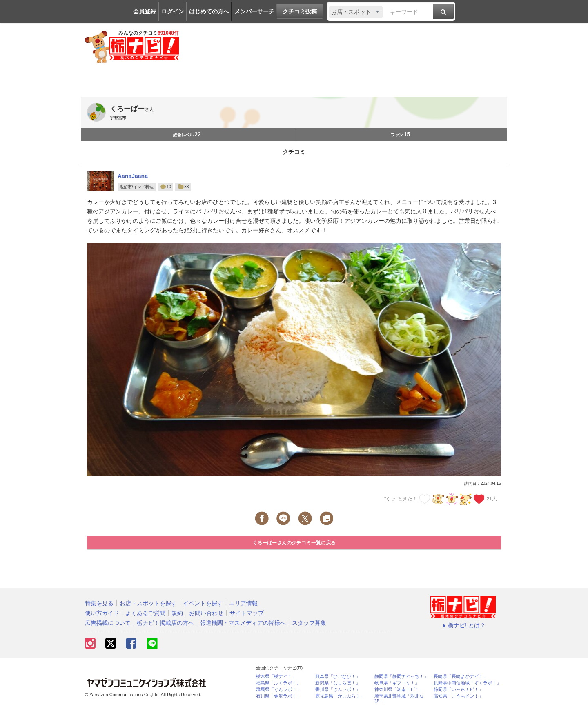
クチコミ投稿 (300, 11)
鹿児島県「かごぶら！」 (340, 696)
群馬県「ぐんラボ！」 (278, 690)
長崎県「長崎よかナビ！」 (461, 677)
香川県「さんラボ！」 (338, 690)
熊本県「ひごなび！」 (338, 677)
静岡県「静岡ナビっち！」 (401, 677)
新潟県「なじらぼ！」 (338, 683)
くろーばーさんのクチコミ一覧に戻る (294, 543)
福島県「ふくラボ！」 (278, 683)
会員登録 (145, 11)
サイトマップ (247, 613)
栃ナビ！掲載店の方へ (165, 623)
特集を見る (99, 603)
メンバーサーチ (254, 11)
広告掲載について (108, 623)
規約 (177, 613)
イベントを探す (203, 603)
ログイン (173, 11)
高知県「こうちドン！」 (458, 696)
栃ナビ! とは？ (463, 625)
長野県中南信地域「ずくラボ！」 (467, 683)
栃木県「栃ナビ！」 (276, 677)
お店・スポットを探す (148, 603)
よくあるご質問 (145, 613)
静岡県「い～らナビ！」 (458, 690)
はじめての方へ (209, 11)
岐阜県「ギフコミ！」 (397, 683)
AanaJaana (133, 176)
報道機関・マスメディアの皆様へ (243, 623)
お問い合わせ (206, 613)
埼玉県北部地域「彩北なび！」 (399, 698)
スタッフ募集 (309, 623)
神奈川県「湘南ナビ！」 (399, 690)
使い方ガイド (102, 613)
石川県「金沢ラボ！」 (278, 696)
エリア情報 (243, 603)
